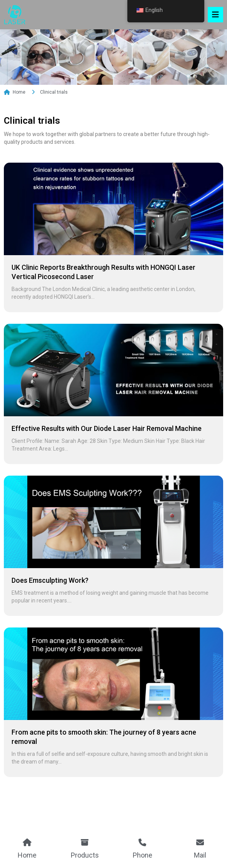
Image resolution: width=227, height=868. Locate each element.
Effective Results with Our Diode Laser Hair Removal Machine (107, 435)
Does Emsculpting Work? (50, 586)
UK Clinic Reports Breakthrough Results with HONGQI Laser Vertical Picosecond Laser (103, 278)
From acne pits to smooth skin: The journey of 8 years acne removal (104, 743)
